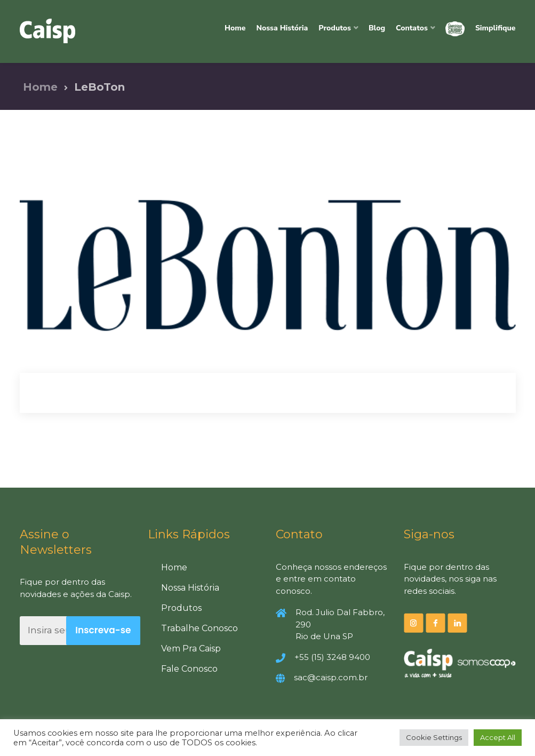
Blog (377, 28)
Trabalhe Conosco (199, 628)
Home (235, 28)
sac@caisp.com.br (331, 677)
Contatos (412, 28)
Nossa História (282, 28)
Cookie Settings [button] (434, 737)
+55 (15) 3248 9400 (332, 657)
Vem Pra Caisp (191, 648)
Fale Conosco (189, 669)
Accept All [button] (498, 737)
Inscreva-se (103, 630)
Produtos (335, 28)
